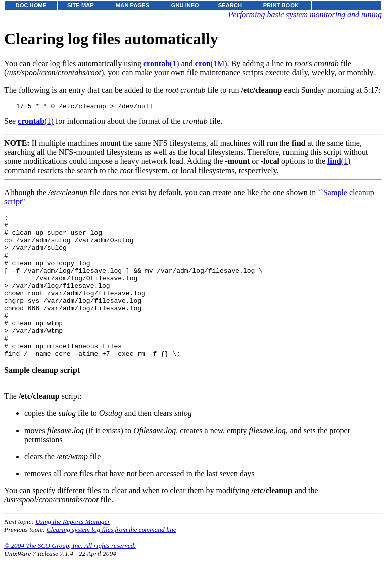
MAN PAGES (132, 5)
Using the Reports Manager (72, 552)
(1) (161, 64)
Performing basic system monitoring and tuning (305, 14)
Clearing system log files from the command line (112, 560)
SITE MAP (81, 5)
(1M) (211, 64)
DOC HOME (31, 5)
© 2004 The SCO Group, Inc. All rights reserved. (70, 576)
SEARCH (230, 5)
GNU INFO (185, 5)
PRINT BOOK (281, 5)
